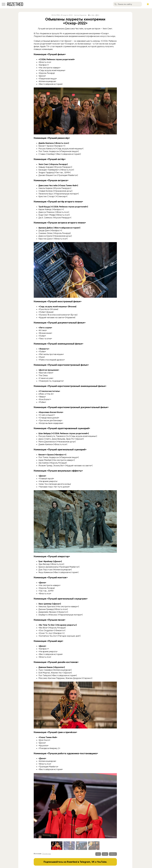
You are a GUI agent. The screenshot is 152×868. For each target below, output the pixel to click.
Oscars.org (46, 854)
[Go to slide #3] (81, 846)
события (113, 854)
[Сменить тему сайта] (148, 4)
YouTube (102, 862)
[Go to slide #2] (69, 846)
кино (98, 854)
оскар (105, 854)
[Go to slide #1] (57, 846)
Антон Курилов (80, 15)
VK (93, 862)
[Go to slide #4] (94, 846)
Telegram (85, 862)
